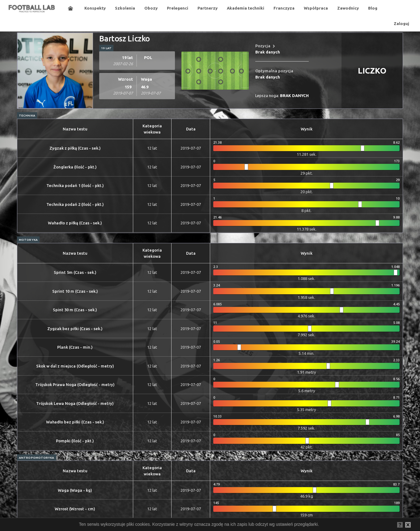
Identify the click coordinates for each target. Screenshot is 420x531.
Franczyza (284, 8)
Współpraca (316, 8)
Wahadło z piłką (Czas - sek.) (75, 223)
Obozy (151, 8)
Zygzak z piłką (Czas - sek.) (75, 148)
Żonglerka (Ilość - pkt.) (75, 167)
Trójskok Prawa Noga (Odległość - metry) (75, 384)
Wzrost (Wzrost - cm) (75, 509)
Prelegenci (178, 8)
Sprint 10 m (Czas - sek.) (75, 291)
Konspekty (95, 8)
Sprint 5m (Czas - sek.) (75, 272)
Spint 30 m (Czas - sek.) (75, 310)
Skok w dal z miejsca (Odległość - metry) (75, 366)
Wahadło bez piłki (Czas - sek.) (75, 422)
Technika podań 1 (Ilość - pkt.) (75, 185)
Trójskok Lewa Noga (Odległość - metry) (75, 403)
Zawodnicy (348, 8)
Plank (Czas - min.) (75, 347)
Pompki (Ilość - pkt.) (75, 441)
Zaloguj (401, 23)
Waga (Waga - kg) (75, 490)
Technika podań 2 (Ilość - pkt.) (75, 204)
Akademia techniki (246, 8)
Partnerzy (208, 8)
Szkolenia (125, 8)
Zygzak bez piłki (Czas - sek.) (75, 329)
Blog (373, 8)
